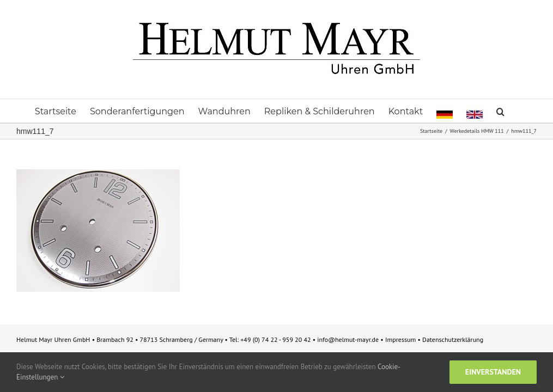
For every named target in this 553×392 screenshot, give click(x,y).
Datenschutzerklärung (453, 339)
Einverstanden (493, 372)
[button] (500, 111)
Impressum (401, 339)
